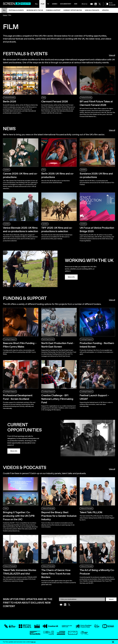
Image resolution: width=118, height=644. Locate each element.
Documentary (66, 4)
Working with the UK (35, 10)
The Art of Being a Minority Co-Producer (97, 572)
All (36, 4)
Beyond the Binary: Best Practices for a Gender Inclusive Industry (59, 516)
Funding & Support (53, 10)
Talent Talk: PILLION (91, 512)
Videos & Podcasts (92, 10)
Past (44, 98)
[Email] (82, 599)
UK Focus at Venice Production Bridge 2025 (97, 230)
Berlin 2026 (9, 102)
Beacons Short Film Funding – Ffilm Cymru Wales (20, 345)
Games (55, 4)
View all (112, 55)
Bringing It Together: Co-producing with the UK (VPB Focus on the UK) (19, 516)
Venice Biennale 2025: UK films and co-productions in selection (20, 230)
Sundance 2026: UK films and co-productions (96, 175)
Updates (105, 10)
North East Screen (48, 339)
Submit (111, 599)
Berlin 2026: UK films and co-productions (58, 175)
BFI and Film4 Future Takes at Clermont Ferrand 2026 (96, 103)
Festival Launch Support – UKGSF (94, 397)
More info (71, 277)
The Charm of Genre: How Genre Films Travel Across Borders (56, 574)
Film (42, 4)
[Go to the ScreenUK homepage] (17, 4)
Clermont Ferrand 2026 (55, 102)
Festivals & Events (16, 10)
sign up (33, 642)
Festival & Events (9, 98)
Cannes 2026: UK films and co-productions (20, 175)
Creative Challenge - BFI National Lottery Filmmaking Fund (57, 399)
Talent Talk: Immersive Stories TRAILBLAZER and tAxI (20, 572)
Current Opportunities (73, 10)
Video (6, 508)
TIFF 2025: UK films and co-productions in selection (57, 230)
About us (84, 4)
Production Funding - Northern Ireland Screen (97, 345)
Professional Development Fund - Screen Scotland (18, 397)
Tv (48, 4)
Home (5, 15)
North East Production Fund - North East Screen (58, 345)
